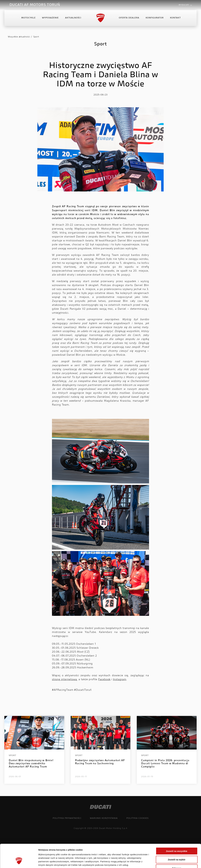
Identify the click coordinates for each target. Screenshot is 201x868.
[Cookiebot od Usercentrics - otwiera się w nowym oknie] (19, 862)
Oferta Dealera (129, 18)
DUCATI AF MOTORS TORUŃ (35, 5)
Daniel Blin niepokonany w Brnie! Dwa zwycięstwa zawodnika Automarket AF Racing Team (31, 764)
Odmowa (177, 849)
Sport (36, 37)
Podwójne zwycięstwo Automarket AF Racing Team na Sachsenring (100, 762)
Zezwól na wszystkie (177, 832)
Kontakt (175, 18)
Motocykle (28, 18)
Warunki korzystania (104, 818)
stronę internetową (64, 680)
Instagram (120, 680)
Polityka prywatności (67, 818)
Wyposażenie (50, 18)
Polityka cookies (137, 818)
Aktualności (73, 18)
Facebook (104, 680)
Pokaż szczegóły (156, 862)
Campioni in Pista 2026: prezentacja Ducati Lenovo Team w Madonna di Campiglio (165, 764)
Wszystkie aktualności (19, 37)
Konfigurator (155, 18)
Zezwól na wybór (177, 841)
